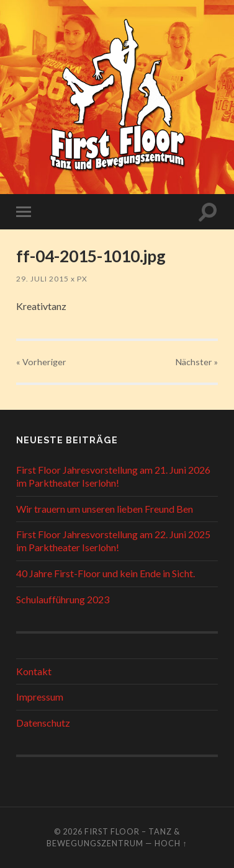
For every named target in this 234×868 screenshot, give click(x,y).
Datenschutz (43, 723)
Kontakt (34, 671)
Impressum (40, 697)
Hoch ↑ (171, 843)
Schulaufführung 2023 (63, 599)
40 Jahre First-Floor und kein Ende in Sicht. (106, 573)
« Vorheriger (41, 362)
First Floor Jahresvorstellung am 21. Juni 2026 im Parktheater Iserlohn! (113, 476)
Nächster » (197, 362)
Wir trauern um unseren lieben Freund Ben (105, 509)
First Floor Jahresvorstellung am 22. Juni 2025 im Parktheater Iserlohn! (113, 541)
